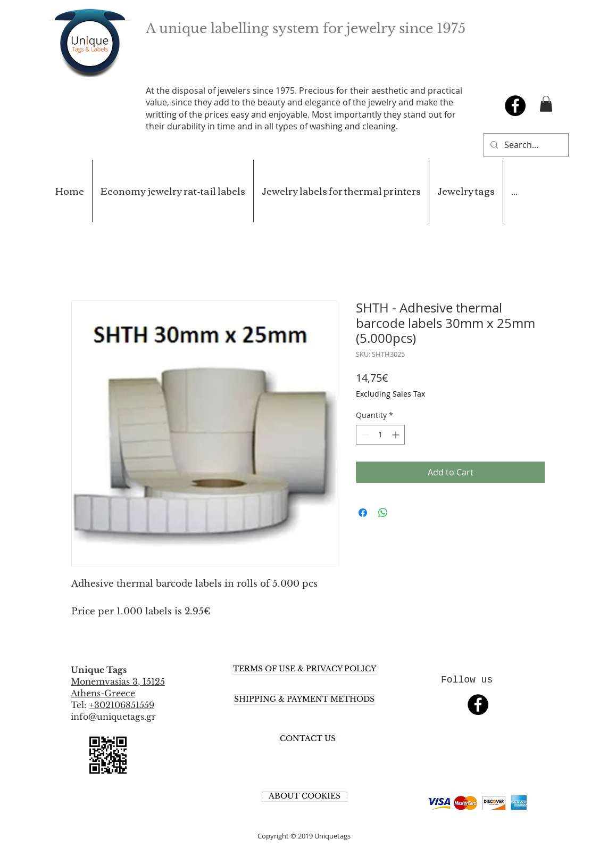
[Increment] (397, 435)
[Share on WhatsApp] (383, 513)
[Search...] (525, 145)
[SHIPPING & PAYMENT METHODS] (304, 700)
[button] (546, 104)
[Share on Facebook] (363, 513)
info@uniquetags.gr (113, 717)
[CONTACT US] (308, 739)
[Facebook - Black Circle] (515, 106)
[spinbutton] (380, 435)
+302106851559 (122, 705)
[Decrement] (364, 435)
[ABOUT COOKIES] (305, 796)
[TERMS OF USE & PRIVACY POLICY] (305, 669)
